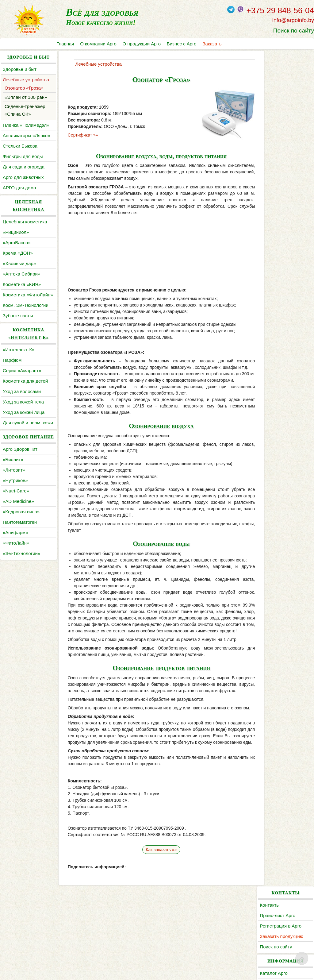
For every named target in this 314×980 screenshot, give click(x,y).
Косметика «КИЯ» (22, 284)
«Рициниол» (16, 232)
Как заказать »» (157, 912)
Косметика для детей (25, 389)
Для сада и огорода (24, 167)
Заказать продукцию (285, 100)
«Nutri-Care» (16, 514)
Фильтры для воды (23, 156)
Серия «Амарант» (22, 378)
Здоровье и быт (20, 69)
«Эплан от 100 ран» (26, 97)
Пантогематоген (20, 545)
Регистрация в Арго (284, 90)
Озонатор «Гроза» (24, 88)
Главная (65, 44)
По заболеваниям (282, 158)
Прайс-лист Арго (281, 80)
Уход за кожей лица (24, 420)
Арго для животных (23, 177)
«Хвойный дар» (19, 263)
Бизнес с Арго (182, 44)
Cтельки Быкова (20, 146)
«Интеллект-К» (19, 357)
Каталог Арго (277, 137)
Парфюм (12, 368)
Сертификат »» (79, 135)
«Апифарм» (15, 556)
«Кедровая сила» (21, 535)
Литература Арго (281, 148)
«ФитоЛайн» (16, 566)
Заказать (213, 44)
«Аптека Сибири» (21, 274)
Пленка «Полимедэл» (26, 125)
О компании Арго (98, 44)
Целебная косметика (25, 222)
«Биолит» (13, 482)
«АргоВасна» (17, 243)
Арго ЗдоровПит (20, 472)
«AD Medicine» (18, 524)
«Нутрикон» (15, 503)
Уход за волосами (22, 399)
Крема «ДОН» (18, 253)
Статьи (271, 169)
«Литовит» (14, 493)
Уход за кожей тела (23, 409)
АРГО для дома (19, 188)
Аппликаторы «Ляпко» (26, 135)
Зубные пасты (18, 323)
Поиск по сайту (294, 31)
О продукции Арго (142, 44)
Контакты (273, 69)
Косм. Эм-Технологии (26, 313)
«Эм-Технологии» (21, 576)
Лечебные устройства (26, 80)
